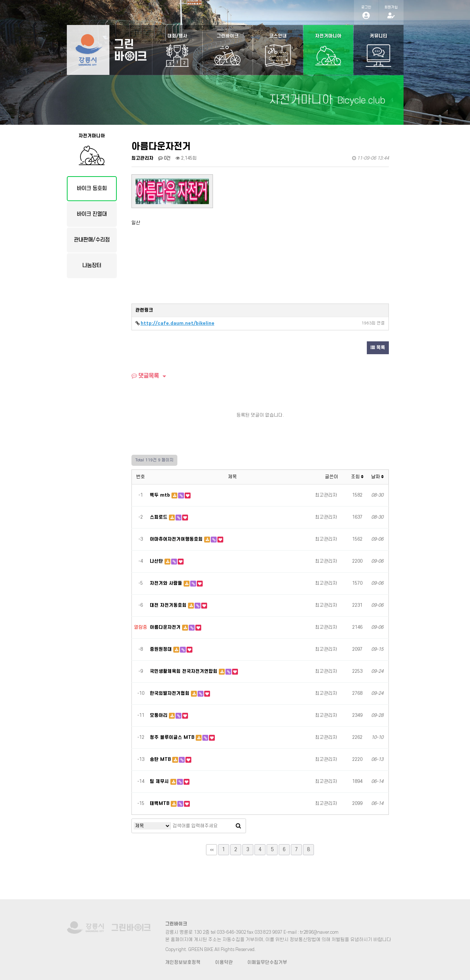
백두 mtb (161, 495)
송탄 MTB (161, 759)
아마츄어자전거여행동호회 (177, 539)
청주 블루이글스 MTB (173, 737)
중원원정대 (162, 649)
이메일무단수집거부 (267, 962)
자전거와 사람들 (167, 583)
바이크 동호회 (92, 188)
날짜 (377, 477)
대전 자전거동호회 (169, 605)
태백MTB (160, 803)
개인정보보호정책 (183, 962)
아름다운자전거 (166, 627)
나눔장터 (92, 266)
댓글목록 (145, 376)
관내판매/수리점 (92, 240)
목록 (378, 348)
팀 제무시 (160, 781)
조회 (357, 477)
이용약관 (224, 962)
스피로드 (159, 517)
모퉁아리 (159, 715)
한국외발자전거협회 (170, 693)
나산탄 (157, 561)
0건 (164, 158)
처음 (211, 850)
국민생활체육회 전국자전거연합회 (184, 671)
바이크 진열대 (92, 214)
